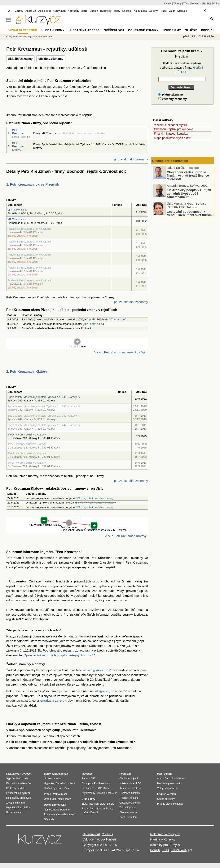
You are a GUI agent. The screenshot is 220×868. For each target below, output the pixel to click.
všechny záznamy (173, 99)
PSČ (139, 783)
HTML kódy (179, 850)
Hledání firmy (53, 30)
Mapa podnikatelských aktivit (173, 138)
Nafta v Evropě (90, 812)
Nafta (109, 809)
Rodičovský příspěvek (19, 798)
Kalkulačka (140, 11)
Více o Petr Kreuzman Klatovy (126, 536)
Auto (160, 779)
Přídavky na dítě (15, 788)
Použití (155, 850)
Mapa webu (171, 788)
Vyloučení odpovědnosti (99, 839)
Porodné (65, 810)
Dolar (67, 788)
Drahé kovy (89, 799)
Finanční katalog (129, 798)
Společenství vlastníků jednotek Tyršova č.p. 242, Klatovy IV (44, 397)
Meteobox (196, 3)
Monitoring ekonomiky (169, 783)
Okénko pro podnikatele (170, 161)
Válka (172, 11)
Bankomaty (61, 774)
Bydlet (206, 3)
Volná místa (60, 794)
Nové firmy (172, 30)
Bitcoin (94, 11)
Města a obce (127, 783)
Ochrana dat (91, 834)
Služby (191, 30)
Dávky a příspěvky (55, 805)
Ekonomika (88, 788)
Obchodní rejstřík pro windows (174, 129)
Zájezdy (177, 3)
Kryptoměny (88, 793)
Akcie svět (45, 11)
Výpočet (27, 774)
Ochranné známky (143, 30)
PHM (93, 809)
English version (166, 794)
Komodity (73, 11)
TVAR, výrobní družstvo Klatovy (27, 435)
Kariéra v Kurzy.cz (163, 839)
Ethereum (112, 793)
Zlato (85, 11)
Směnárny (50, 788)
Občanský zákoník (130, 803)
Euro (60, 788)
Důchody (49, 819)
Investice (87, 774)
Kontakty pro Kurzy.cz (165, 845)
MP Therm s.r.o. (17, 210)
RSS (166, 850)
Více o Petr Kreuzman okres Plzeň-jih (120, 352)
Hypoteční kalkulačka (18, 808)
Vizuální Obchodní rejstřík (171, 125)
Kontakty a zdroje (51, 701)
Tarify (117, 11)
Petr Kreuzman (19, 131)
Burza (85, 779)
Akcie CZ (31, 11)
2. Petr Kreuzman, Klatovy (27, 372)
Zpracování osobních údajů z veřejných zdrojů (59, 655)
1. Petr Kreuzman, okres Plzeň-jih (33, 184)
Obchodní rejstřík (26, 37)
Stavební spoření (65, 783)
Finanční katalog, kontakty (171, 134)
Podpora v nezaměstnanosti (60, 814)
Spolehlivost (179, 779)
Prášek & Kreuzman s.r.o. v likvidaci (29, 229)
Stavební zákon (128, 812)
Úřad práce (50, 799)
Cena (168, 779)
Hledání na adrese (84, 30)
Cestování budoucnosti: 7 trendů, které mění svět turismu (190, 213)
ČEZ (93, 779)
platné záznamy (171, 94)
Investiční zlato (97, 804)
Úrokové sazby (52, 779)
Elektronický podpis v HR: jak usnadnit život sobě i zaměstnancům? (189, 193)
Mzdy (61, 799)
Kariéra (168, 3)
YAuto (186, 3)
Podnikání (125, 774)
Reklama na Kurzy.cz (165, 834)
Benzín (101, 809)
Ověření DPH (114, 30)
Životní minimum (16, 803)
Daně (122, 817)
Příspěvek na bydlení (18, 793)
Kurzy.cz (11, 37)
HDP (99, 788)
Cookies (107, 834)
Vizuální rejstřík (23, 30)
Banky (48, 774)
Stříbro (110, 804)
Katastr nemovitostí (130, 788)
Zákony (153, 11)
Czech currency (166, 799)
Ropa (85, 809)
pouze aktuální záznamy (131, 159)
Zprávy (19, 11)
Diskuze (182, 11)
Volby (160, 788)
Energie (127, 11)
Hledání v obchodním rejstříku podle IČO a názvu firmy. (181, 68)
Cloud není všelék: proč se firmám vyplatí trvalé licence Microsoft (188, 175)
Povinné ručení (15, 812)
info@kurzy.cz (97, 670)
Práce (163, 11)
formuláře (132, 817)
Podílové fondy (102, 783)
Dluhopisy (87, 783)
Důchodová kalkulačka (19, 783)
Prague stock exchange (170, 804)
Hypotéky (106, 11)
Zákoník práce (127, 808)
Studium (216, 3)
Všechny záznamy (51, 59)
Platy (68, 799)
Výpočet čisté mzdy (17, 779)
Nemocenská (51, 810)
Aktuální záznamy (20, 59)
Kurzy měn (59, 11)
